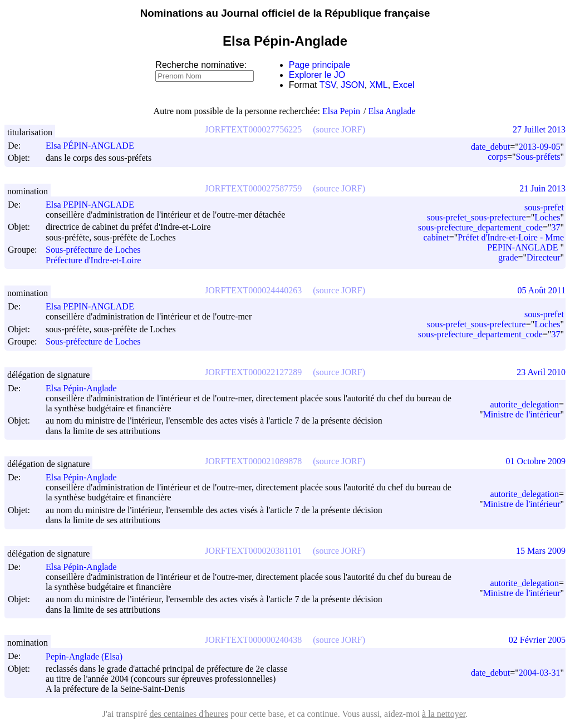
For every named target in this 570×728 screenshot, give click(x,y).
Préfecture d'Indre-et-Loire (93, 260)
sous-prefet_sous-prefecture (476, 217)
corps (497, 157)
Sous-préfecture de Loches (93, 250)
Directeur (543, 257)
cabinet (436, 237)
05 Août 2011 (541, 290)
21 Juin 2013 (542, 188)
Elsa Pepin (341, 111)
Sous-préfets (538, 157)
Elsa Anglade (392, 111)
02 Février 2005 (537, 640)
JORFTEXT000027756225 (253, 129)
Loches (547, 217)
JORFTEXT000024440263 (253, 290)
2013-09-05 (540, 147)
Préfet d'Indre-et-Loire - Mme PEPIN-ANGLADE (511, 242)
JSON (353, 85)
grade (508, 257)
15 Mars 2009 (541, 551)
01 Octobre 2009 (535, 461)
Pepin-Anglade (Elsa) (89, 656)
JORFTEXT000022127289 (253, 372)
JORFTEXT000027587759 (253, 188)
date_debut (490, 147)
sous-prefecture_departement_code (480, 227)
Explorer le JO (317, 75)
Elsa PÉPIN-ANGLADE (95, 146)
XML (379, 85)
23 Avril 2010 (541, 372)
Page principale (320, 65)
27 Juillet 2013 (539, 129)
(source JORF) (339, 129)
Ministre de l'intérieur (522, 414)
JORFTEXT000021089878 (253, 461)
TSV (328, 85)
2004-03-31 (540, 673)
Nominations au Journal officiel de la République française (285, 13)
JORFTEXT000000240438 (253, 640)
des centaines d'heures (189, 714)
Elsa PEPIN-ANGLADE (95, 205)
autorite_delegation (524, 404)
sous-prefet (544, 207)
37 (556, 227)
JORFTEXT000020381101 (253, 551)
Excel (404, 85)
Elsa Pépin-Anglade (86, 388)
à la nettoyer (444, 714)
